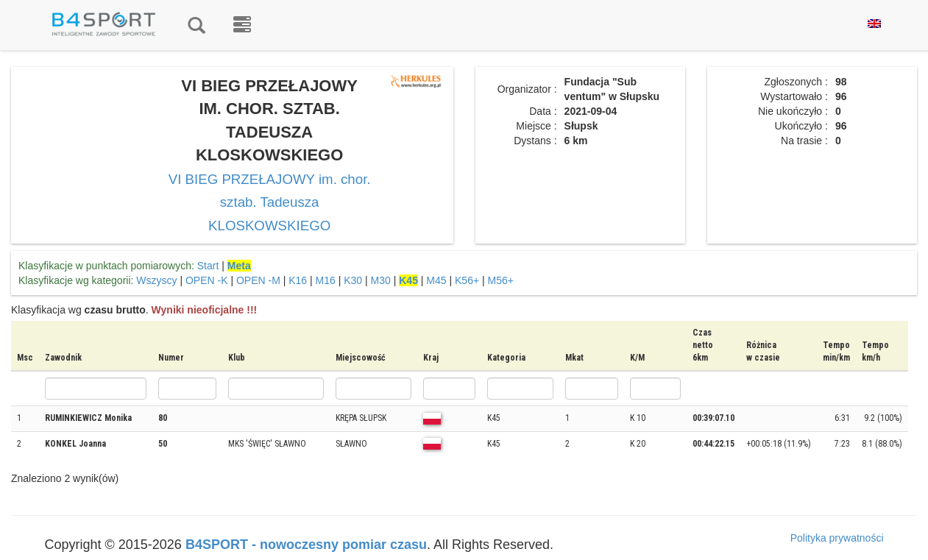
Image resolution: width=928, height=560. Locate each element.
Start (208, 266)
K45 (408, 280)
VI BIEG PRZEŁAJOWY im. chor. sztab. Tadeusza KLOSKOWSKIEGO (270, 202)
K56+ (467, 280)
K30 (353, 280)
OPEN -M (258, 280)
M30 (381, 280)
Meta (239, 266)
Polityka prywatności (837, 538)
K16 (298, 280)
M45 (436, 280)
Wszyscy (156, 280)
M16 (326, 280)
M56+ (501, 280)
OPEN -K (207, 280)
